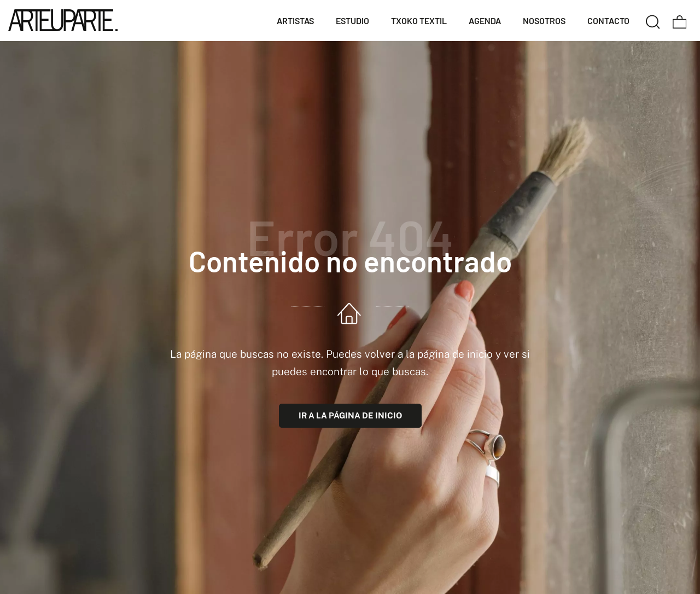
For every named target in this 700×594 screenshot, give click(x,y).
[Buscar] (653, 20)
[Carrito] (680, 20)
